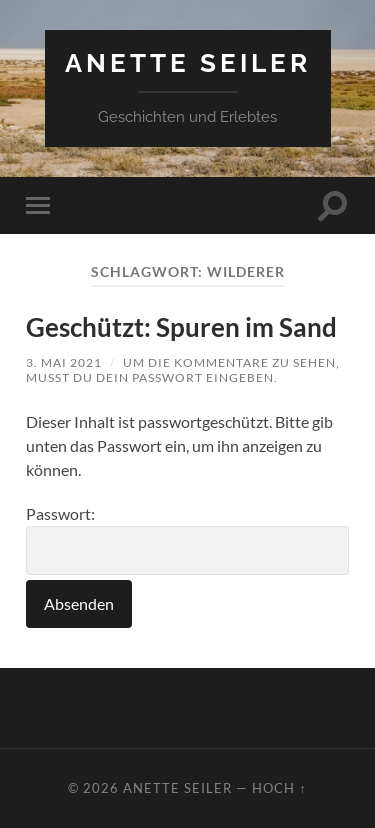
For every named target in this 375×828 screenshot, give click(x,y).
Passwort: (187, 539)
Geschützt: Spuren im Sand (181, 327)
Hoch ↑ (279, 788)
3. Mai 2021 (64, 362)
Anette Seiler (188, 62)
